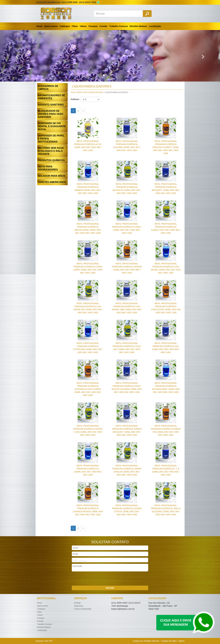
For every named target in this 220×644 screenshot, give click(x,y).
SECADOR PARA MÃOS (52, 176)
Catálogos (65, 26)
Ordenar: (75, 99)
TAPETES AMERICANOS (52, 182)
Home (39, 26)
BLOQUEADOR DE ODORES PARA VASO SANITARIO (51, 114)
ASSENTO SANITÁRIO (51, 105)
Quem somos (51, 26)
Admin (182, 641)
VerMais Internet (151, 641)
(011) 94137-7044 (88, 2)
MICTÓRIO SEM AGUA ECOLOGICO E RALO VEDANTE (51, 151)
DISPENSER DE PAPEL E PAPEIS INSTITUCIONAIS (51, 139)
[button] (16, 56)
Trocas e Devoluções (83, 609)
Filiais (75, 26)
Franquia (93, 26)
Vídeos (83, 26)
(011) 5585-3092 (70, 2)
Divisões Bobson (138, 26)
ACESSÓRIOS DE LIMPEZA (48, 88)
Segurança (79, 606)
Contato (104, 26)
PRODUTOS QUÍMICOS (51, 160)
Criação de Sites (169, 641)
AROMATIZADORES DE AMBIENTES (51, 97)
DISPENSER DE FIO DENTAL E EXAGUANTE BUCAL (52, 126)
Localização (155, 26)
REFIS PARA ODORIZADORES (48, 168)
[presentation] (95, 579)
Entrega (77, 603)
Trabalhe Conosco (118, 26)
